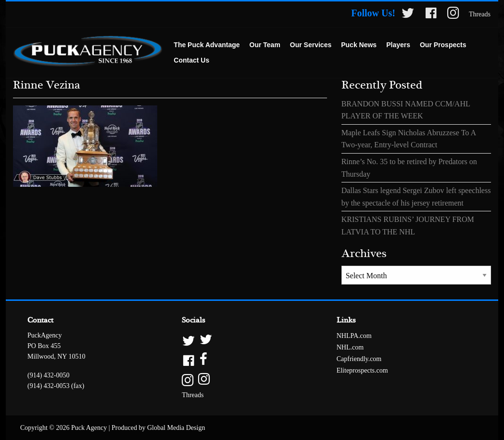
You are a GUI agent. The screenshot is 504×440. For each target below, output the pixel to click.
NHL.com (350, 347)
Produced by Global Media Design (158, 428)
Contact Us (191, 60)
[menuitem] (207, 45)
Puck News (359, 45)
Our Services (311, 45)
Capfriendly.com (359, 359)
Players (398, 45)
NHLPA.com (354, 336)
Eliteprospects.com (362, 370)
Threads (480, 14)
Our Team (265, 45)
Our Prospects (443, 45)
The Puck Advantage (207, 45)
